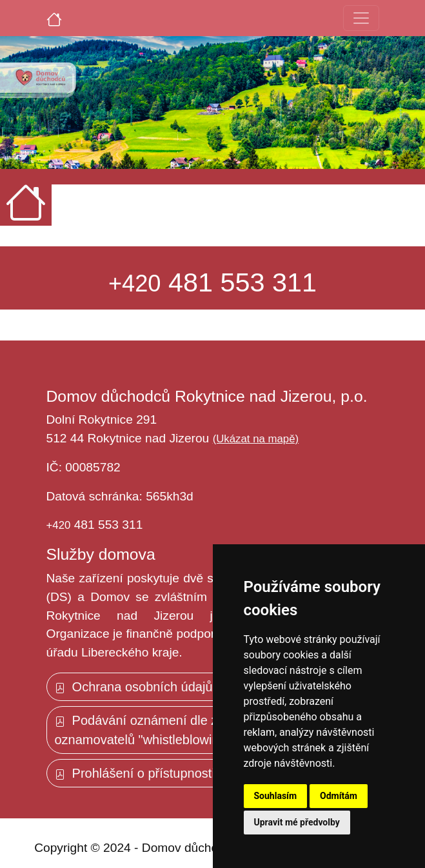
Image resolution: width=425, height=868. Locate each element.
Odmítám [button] (339, 796)
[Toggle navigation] (361, 18)
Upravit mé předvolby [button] (297, 822)
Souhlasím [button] (276, 796)
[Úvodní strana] (54, 18)
